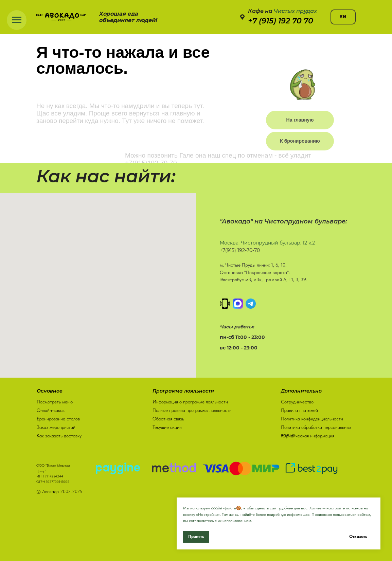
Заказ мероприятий (56, 426)
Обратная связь (168, 417)
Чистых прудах (295, 11)
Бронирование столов (58, 417)
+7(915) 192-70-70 (240, 250)
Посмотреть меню (55, 400)
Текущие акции (167, 426)
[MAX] (238, 304)
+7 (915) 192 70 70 (281, 21)
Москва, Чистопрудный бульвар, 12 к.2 (267, 243)
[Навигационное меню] (17, 20)
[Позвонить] (225, 304)
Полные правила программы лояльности (192, 409)
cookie (216, 508)
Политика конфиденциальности (312, 417)
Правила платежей (299, 409)
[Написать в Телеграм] (251, 304)
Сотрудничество (297, 400)
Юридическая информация (308, 434)
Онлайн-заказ (51, 409)
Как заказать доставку (59, 434)
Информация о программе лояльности (190, 400)
